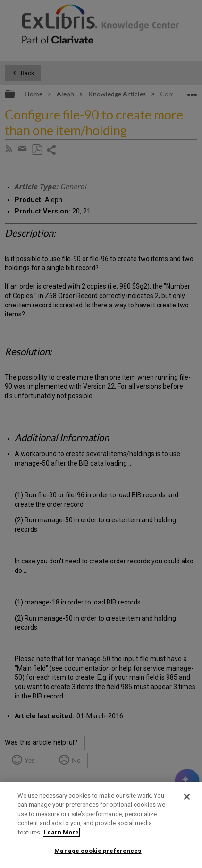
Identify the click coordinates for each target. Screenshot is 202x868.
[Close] (187, 797)
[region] (101, 825)
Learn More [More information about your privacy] (61, 832)
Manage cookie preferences (98, 851)
